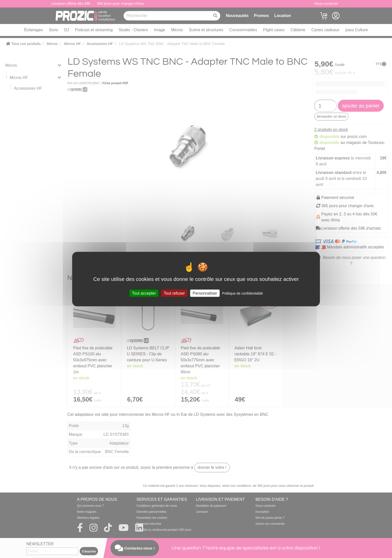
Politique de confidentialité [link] (243, 293)
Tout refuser (174, 293)
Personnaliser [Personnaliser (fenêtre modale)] (205, 293)
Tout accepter (144, 293)
